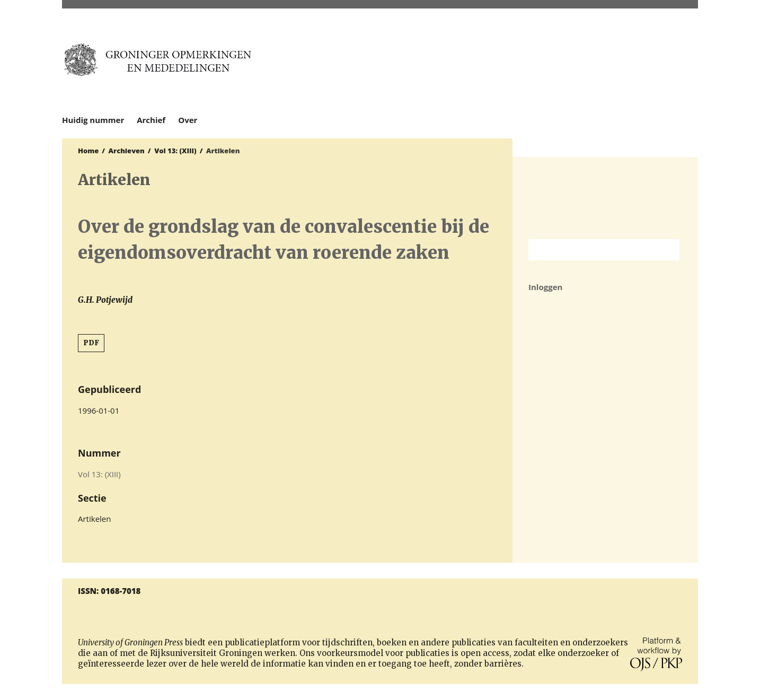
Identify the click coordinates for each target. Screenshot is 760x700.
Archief (151, 120)
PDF (91, 343)
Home (88, 151)
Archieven (127, 151)
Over (188, 120)
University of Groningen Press (585, 64)
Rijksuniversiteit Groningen (605, 198)
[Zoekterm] (591, 250)
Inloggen (545, 287)
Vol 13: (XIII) (175, 151)
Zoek (666, 250)
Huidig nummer (93, 120)
